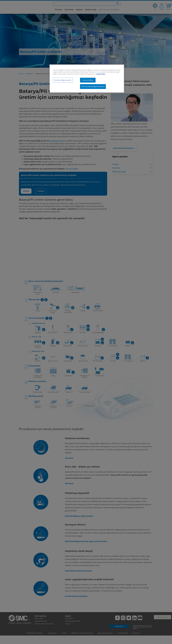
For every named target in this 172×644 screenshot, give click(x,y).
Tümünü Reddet (88, 80)
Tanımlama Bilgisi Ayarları (63, 80)
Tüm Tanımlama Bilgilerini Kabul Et (93, 86)
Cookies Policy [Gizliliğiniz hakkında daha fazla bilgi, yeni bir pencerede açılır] (101, 74)
